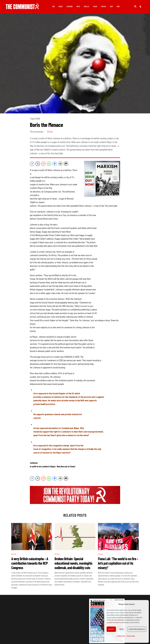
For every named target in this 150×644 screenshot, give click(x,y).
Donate (61, 7)
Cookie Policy (121, 636)
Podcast (104, 7)
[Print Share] (66, 165)
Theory (95, 7)
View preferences (137, 629)
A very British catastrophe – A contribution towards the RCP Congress (30, 564)
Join (53, 7)
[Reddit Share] (43, 165)
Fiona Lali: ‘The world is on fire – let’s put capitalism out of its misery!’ (118, 564)
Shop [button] (111, 7)
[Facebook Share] (32, 165)
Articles (86, 7)
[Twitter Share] (38, 165)
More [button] (118, 7)
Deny (122, 629)
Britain (50, 133)
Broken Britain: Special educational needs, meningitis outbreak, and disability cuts (73, 564)
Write (78, 7)
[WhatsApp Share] (49, 165)
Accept (111, 629)
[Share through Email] (60, 165)
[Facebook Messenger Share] (55, 165)
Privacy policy (131, 636)
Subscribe (70, 7)
